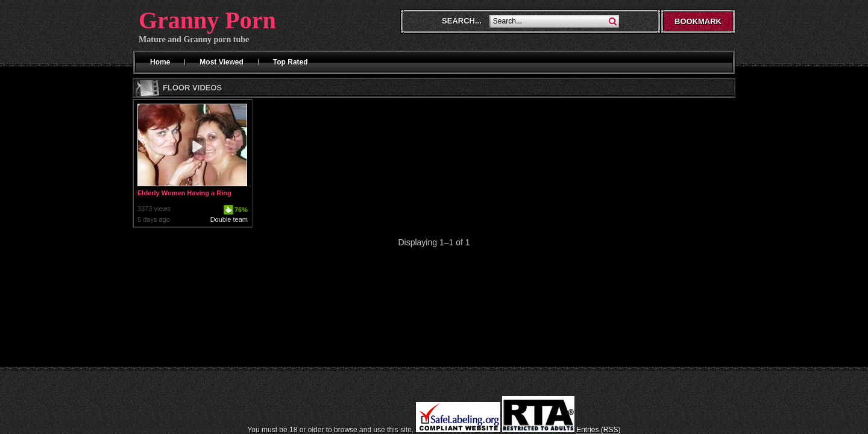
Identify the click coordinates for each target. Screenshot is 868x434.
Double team (229, 219)
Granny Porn (207, 20)
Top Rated (291, 62)
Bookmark (698, 21)
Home (160, 62)
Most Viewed (221, 62)
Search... (462, 21)
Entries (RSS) (598, 430)
